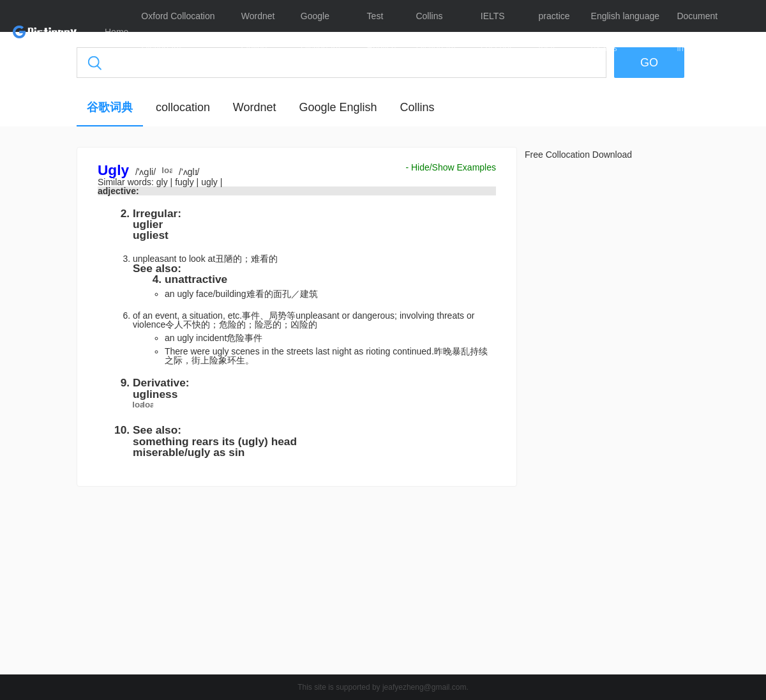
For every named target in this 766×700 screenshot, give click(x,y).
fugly (185, 182)
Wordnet (255, 107)
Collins (417, 107)
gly (163, 182)
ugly (211, 182)
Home (116, 32)
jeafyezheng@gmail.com (424, 687)
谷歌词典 (110, 107)
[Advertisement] (297, 584)
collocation (183, 107)
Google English (338, 107)
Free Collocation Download (578, 155)
